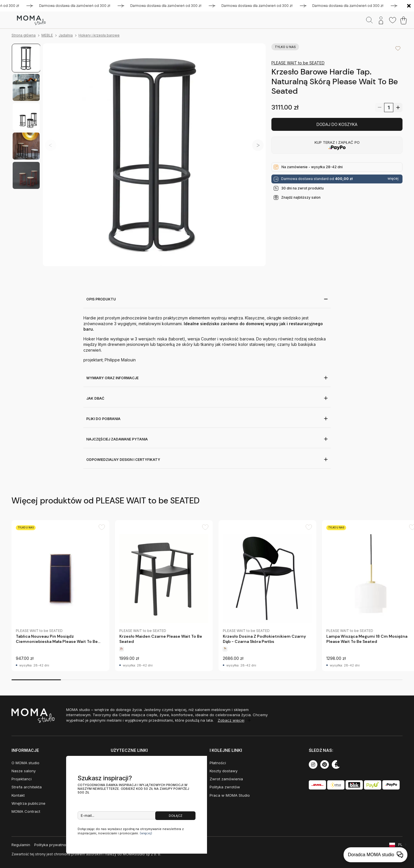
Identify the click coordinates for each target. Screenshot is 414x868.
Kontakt (18, 795)
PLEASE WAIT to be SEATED (298, 63)
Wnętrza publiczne (28, 803)
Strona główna (24, 35)
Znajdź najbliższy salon (301, 197)
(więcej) (146, 833)
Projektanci (22, 779)
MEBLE (47, 35)
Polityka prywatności (53, 845)
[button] (258, 145)
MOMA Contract (26, 811)
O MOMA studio (25, 763)
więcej (393, 179)
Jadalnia (66, 35)
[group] (60, 596)
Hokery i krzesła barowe (99, 35)
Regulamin (21, 845)
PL (400, 845)
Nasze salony (24, 771)
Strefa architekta (27, 787)
